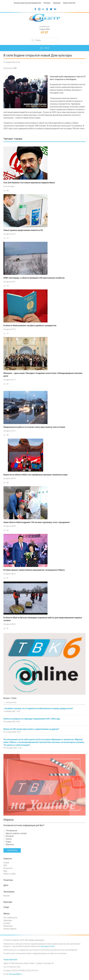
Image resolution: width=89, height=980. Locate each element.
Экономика (9, 892)
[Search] (44, 40)
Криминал (8, 926)
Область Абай (10, 874)
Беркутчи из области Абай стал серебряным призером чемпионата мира (36, 475)
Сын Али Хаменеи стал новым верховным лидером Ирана (29, 183)
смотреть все (10, 702)
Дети (6, 885)
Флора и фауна (10, 929)
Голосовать (12, 850)
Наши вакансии (10, 960)
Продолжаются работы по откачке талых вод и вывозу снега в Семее (34, 427)
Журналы (9, 844)
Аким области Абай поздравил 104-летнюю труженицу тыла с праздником (37, 522)
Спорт (6, 907)
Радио (7, 842)
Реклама (47, 3)
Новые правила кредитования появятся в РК (23, 230)
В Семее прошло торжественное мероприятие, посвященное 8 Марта (34, 570)
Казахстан (8, 868)
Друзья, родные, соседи (15, 833)
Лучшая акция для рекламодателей (27, 3)
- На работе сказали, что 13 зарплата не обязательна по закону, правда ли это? (38, 708)
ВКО (5, 865)
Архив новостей (69, 3)
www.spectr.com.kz (48, 946)
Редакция (57, 3)
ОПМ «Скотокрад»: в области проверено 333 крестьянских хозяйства (34, 278)
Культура (8, 902)
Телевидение (10, 831)
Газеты (8, 839)
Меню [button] (45, 48)
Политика (8, 880)
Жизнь (7, 914)
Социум (7, 923)
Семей (6, 863)
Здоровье (8, 920)
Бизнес (7, 896)
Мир (5, 871)
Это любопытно (10, 918)
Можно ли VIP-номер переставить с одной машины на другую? (31, 729)
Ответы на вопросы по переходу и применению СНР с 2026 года (32, 719)
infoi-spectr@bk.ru (15, 974)
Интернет (9, 836)
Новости (8, 859)
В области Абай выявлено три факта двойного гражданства (30, 326)
